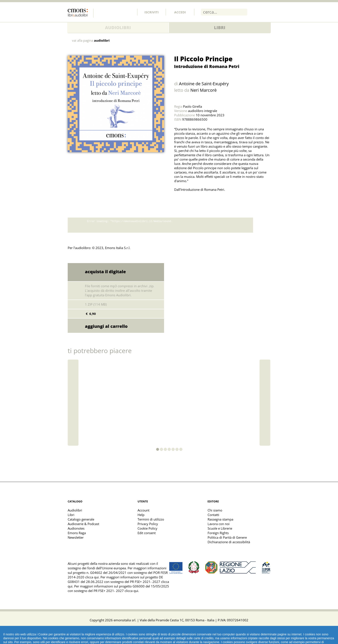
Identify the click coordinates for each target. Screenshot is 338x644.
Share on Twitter (178, 200)
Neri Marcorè (203, 90)
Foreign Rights (218, 533)
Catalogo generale (81, 519)
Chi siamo (215, 510)
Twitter (111, 12)
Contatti (213, 515)
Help (141, 515)
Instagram (120, 12)
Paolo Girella (192, 106)
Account (143, 510)
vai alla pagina (91, 40)
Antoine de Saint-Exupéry (204, 84)
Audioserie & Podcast (83, 524)
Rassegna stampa (220, 519)
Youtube (130, 12)
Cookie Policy (147, 528)
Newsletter (76, 537)
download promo (262, 225)
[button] (158, 449)
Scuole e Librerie (220, 528)
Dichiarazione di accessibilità (229, 542)
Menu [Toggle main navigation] (267, 12)
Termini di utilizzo (151, 519)
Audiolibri (118, 28)
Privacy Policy (148, 524)
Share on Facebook (188, 200)
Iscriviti (152, 12)
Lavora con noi (219, 524)
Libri (220, 28)
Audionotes (76, 528)
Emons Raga (77, 533)
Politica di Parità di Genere (227, 537)
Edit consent (147, 533)
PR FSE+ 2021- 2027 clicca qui (116, 591)
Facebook (101, 12)
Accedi (180, 12)
